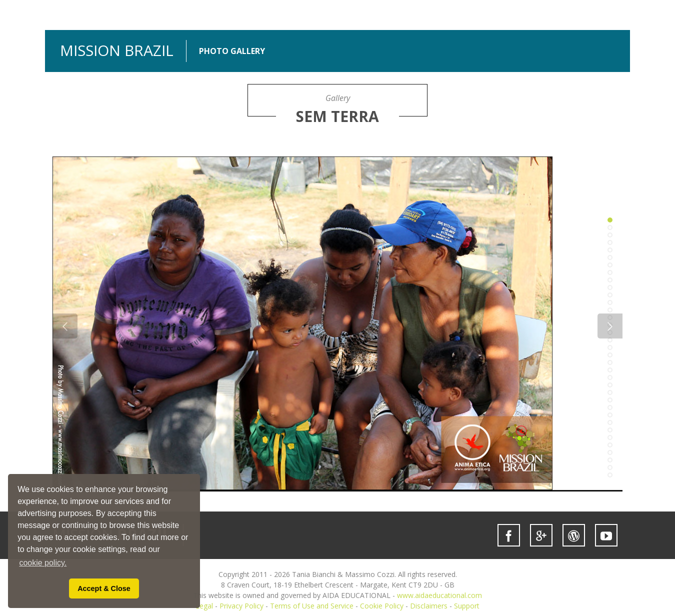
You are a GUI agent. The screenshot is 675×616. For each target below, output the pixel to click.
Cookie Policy (382, 606)
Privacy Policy (241, 606)
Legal (204, 606)
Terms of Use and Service (312, 606)
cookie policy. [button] (43, 563)
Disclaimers (429, 606)
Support (467, 606)
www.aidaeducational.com (439, 595)
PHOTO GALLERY (232, 51)
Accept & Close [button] (104, 588)
